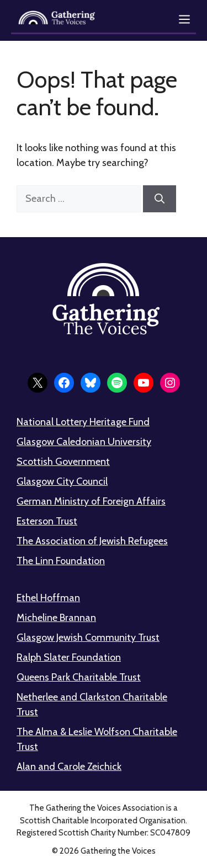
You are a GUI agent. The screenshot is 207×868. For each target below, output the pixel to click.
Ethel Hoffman (48, 598)
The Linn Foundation (61, 561)
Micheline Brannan (56, 618)
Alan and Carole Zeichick (69, 767)
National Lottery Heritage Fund (83, 422)
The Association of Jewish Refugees (92, 541)
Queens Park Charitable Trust (79, 677)
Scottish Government (63, 462)
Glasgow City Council (62, 481)
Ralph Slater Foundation (69, 657)
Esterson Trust (47, 521)
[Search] (160, 199)
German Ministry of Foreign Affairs (91, 501)
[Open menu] (184, 19)
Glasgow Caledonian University (84, 442)
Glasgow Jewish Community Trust (88, 637)
